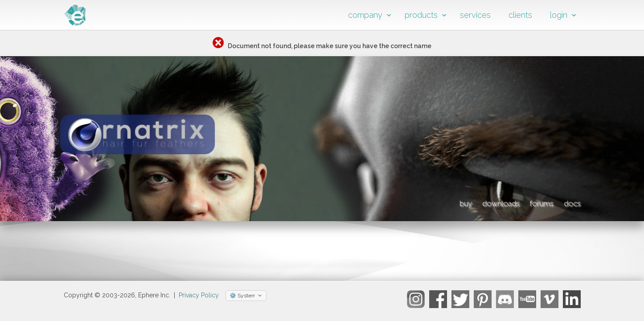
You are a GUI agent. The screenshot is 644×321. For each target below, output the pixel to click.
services (475, 15)
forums (520, 202)
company (365, 15)
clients (520, 15)
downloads (456, 202)
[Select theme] (246, 300)
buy (400, 202)
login (559, 15)
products (421, 15)
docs (570, 202)
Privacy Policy (199, 299)
